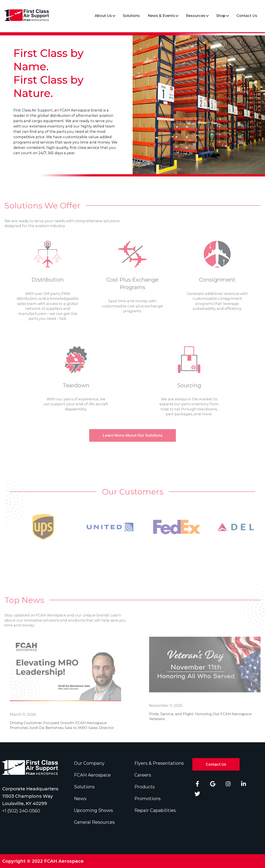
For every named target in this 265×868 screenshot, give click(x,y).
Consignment (217, 287)
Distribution (48, 287)
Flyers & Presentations (159, 763)
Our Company (89, 763)
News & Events (161, 16)
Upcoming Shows (93, 810)
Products (145, 787)
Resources (196, 16)
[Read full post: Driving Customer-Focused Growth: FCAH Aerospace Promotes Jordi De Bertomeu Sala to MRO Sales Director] (66, 677)
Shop (221, 16)
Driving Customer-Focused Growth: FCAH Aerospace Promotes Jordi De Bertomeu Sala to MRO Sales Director (62, 732)
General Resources (94, 822)
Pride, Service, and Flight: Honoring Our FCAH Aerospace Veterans (200, 723)
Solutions (131, 16)
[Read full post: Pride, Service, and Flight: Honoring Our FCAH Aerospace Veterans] (205, 673)
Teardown (76, 392)
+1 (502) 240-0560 (21, 811)
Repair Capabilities (155, 810)
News (80, 799)
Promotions (148, 799)
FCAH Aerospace (92, 775)
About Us (103, 16)
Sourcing (189, 392)
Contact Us (247, 16)
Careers (143, 775)
